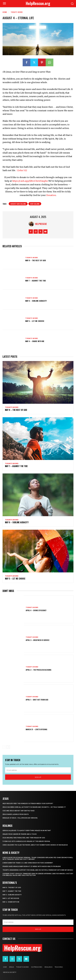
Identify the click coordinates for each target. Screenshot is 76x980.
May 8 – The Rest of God (36, 260)
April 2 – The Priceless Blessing (39, 670)
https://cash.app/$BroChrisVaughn (30, 181)
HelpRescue (41, 224)
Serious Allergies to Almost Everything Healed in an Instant (27, 831)
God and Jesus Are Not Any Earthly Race (18, 811)
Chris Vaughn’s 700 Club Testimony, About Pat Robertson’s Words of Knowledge (35, 845)
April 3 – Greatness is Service (38, 640)
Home (5, 12)
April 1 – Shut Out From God (37, 700)
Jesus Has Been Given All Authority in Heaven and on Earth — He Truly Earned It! (34, 807)
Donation (51, 195)
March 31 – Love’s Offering (36, 729)
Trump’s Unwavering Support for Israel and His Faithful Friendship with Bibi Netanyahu (38, 870)
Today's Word (17, 12)
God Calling (35, 204)
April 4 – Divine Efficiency (36, 610)
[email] (38, 770)
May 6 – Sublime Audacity (36, 301)
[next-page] (8, 747)
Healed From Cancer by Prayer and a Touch (20, 834)
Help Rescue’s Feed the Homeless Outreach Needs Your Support (28, 804)
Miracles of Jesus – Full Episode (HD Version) (20, 818)
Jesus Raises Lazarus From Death (16, 814)
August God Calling (18, 204)
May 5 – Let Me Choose (35, 321)
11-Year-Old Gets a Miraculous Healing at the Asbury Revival (26, 841)
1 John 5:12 (22, 170)
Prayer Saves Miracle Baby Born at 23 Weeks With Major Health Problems (32, 866)
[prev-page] (4, 747)
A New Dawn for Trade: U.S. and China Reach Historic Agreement (28, 863)
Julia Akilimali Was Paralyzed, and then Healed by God (24, 838)
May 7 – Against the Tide (36, 281)
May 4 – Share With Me (35, 341)
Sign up (38, 777)
